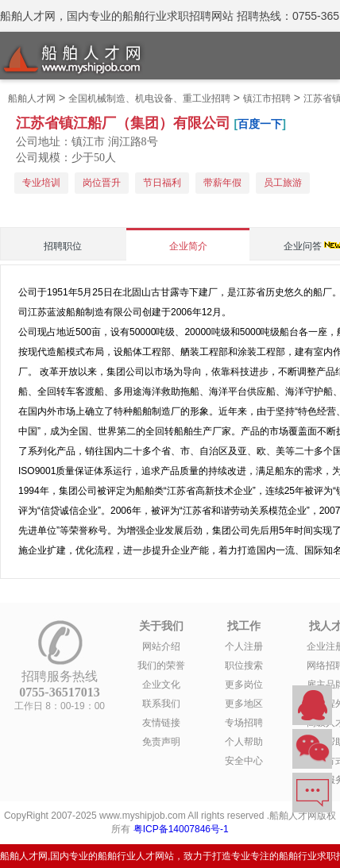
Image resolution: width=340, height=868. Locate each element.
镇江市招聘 (267, 98)
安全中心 (244, 761)
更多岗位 (244, 685)
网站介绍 (161, 646)
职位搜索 (244, 665)
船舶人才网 (32, 98)
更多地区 (244, 704)
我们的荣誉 (161, 665)
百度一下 (260, 124)
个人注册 (244, 646)
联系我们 (161, 704)
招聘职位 (63, 246)
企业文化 (161, 685)
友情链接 (161, 723)
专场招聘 (244, 723)
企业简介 (188, 246)
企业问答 (303, 246)
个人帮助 (244, 742)
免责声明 (161, 742)
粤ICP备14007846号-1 (181, 829)
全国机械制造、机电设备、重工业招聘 (149, 98)
